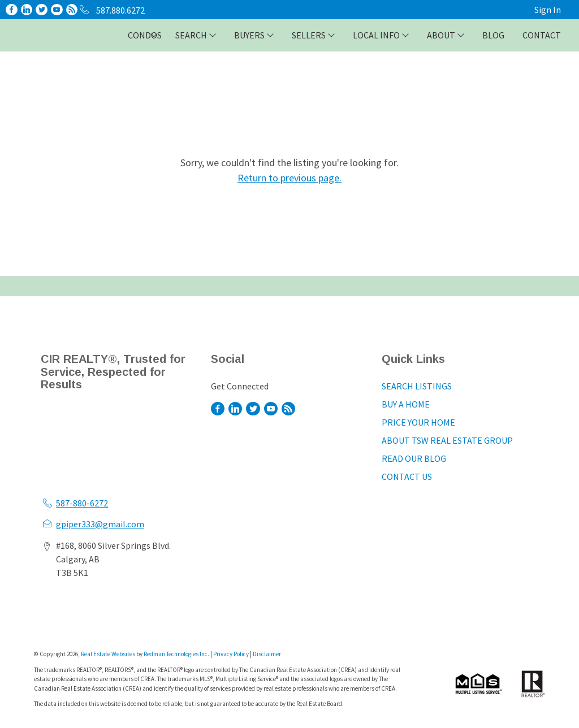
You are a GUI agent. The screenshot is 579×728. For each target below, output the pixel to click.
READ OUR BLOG (414, 458)
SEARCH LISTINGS (417, 386)
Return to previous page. (289, 178)
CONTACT (542, 35)
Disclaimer (267, 654)
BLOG (493, 35)
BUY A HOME (406, 404)
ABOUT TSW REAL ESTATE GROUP (447, 440)
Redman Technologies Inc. (177, 654)
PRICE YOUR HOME (418, 422)
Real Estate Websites (109, 654)
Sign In (548, 10)
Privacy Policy (231, 654)
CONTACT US (407, 476)
